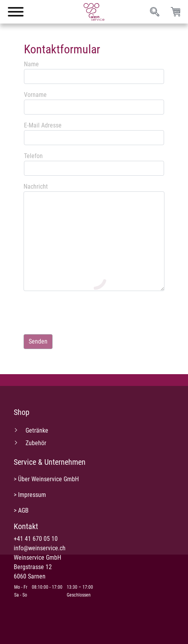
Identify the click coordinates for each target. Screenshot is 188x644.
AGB (23, 510)
